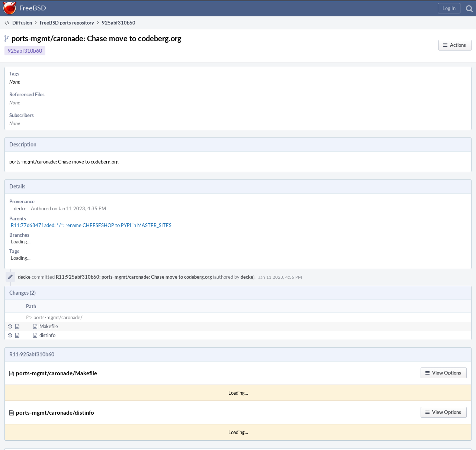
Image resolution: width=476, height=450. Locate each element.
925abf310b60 (25, 51)
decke (20, 208)
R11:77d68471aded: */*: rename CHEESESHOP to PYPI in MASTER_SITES (91, 225)
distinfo (47, 335)
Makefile (49, 326)
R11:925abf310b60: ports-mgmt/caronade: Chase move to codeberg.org (134, 277)
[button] (449, 8)
